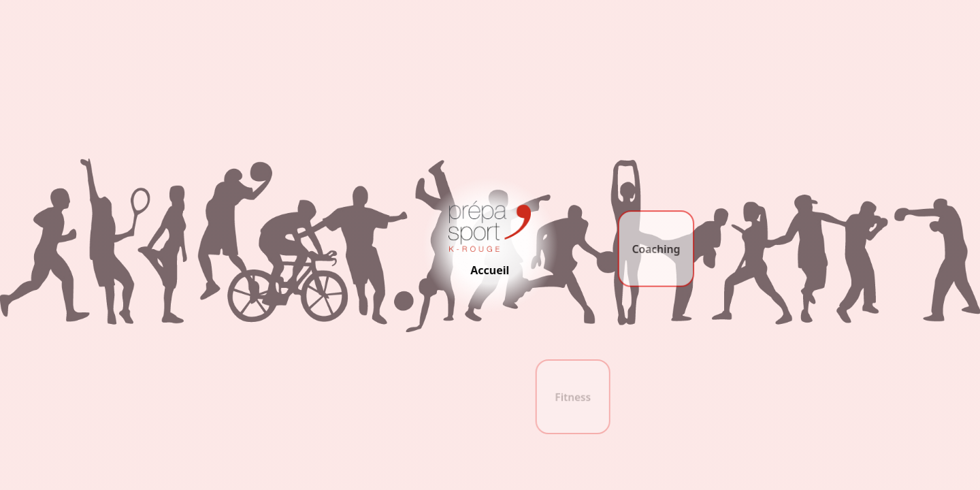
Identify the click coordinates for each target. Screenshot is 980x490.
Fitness (573, 398)
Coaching (656, 249)
